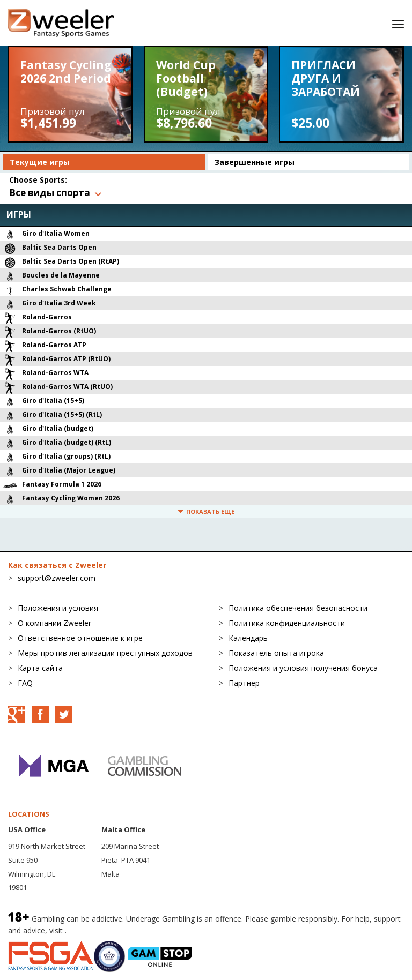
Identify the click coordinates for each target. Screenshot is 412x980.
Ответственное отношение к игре (80, 638)
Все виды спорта (50, 193)
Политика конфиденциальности (287, 623)
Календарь (248, 638)
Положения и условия (58, 608)
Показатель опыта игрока (276, 653)
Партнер (244, 683)
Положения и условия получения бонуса (303, 668)
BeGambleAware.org (105, 930)
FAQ (25, 683)
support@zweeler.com (57, 578)
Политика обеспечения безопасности (298, 608)
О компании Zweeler (54, 623)
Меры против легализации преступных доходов (105, 653)
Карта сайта (40, 668)
